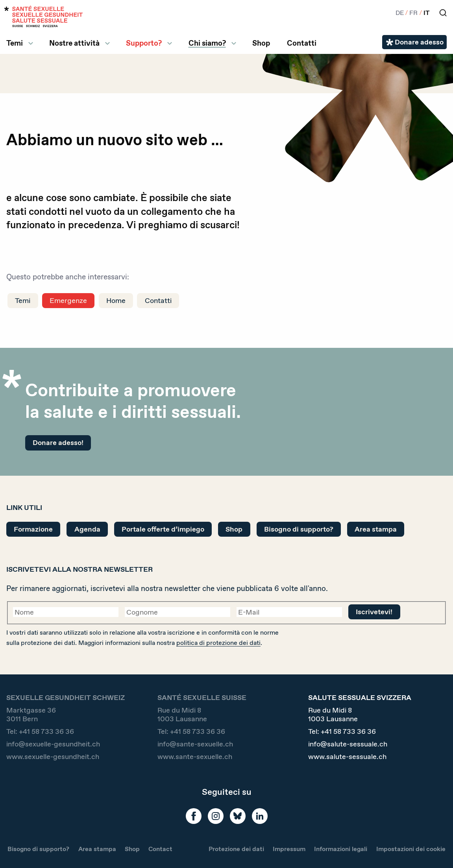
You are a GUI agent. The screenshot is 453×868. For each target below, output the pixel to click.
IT (427, 13)
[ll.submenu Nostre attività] (107, 43)
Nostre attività (74, 43)
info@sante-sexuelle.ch (195, 744)
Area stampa (376, 529)
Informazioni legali (341, 849)
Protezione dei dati (236, 849)
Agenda (87, 529)
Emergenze (68, 300)
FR (413, 13)
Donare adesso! (58, 442)
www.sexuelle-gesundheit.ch (53, 757)
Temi (15, 43)
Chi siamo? (207, 43)
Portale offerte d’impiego (163, 529)
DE (400, 13)
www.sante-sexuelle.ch (195, 757)
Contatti (302, 43)
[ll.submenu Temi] (31, 43)
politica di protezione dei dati (218, 643)
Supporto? (144, 43)
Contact (160, 849)
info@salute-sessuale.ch (348, 744)
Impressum (289, 849)
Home (116, 300)
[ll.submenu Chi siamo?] (234, 43)
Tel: (40, 731)
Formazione (33, 529)
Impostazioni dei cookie (411, 849)
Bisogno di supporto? (299, 529)
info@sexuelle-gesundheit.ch (53, 744)
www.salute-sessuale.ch (347, 757)
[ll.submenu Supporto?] (170, 43)
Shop (261, 43)
